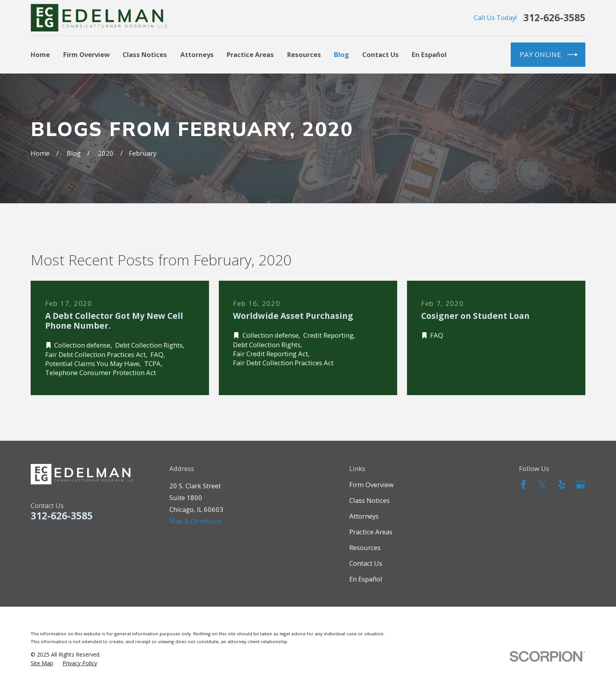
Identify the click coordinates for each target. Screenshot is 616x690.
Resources (365, 547)
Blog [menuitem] (341, 54)
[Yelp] (562, 485)
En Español (366, 579)
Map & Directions (196, 521)
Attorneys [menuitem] (197, 54)
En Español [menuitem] (429, 54)
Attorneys (364, 516)
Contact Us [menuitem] (380, 54)
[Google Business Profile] (580, 485)
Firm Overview (371, 485)
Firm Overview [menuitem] (86, 54)
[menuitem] (42, 663)
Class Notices (369, 500)
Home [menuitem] (40, 54)
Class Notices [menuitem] (145, 54)
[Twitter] (542, 485)
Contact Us (366, 563)
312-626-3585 (554, 17)
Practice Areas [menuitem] (250, 54)
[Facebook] (523, 485)
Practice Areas (371, 532)
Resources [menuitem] (304, 54)
